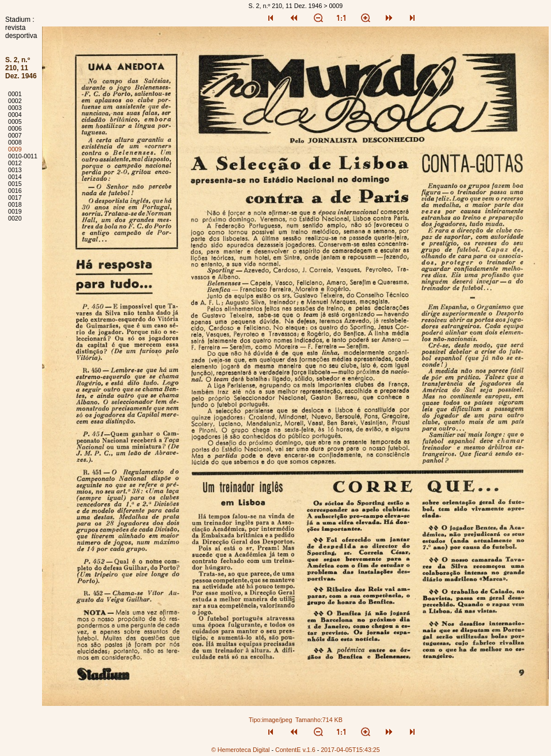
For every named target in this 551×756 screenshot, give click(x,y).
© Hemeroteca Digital (240, 750)
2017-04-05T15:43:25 (350, 750)
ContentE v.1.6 (295, 750)
